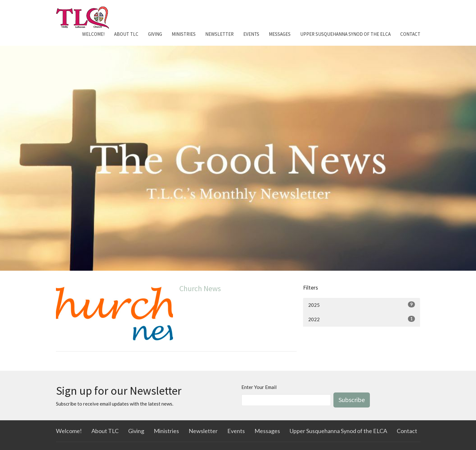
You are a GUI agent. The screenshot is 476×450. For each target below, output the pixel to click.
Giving (155, 34)
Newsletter (219, 34)
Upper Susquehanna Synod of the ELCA (345, 34)
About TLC (126, 34)
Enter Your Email (259, 387)
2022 (362, 319)
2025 (362, 305)
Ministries (184, 34)
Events (251, 34)
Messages (280, 34)
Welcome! (93, 34)
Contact (410, 34)
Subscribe (352, 400)
